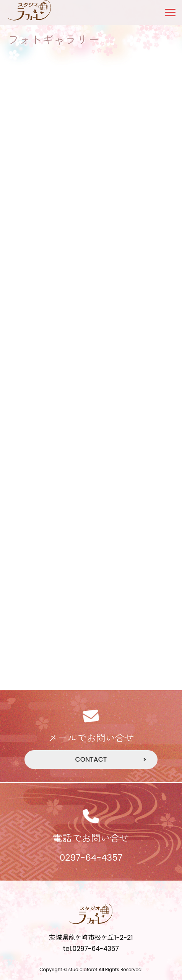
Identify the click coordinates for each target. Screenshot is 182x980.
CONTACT (91, 759)
